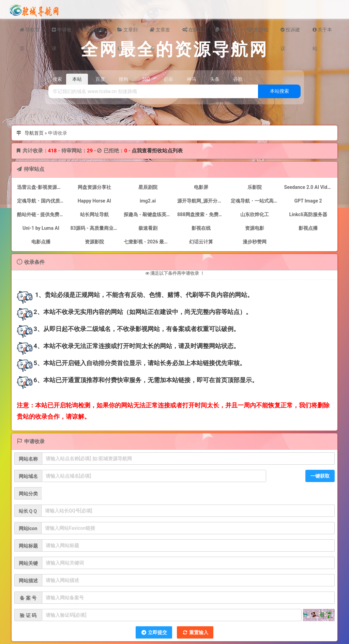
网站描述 (28, 581)
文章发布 (160, 33)
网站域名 (28, 476)
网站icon (28, 528)
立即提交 (154, 632)
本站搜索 (279, 91)
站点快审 (225, 33)
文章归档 (127, 33)
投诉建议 (290, 33)
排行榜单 (94, 33)
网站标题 (28, 546)
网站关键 (28, 563)
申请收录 (62, 33)
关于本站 (322, 33)
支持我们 (257, 33)
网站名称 (28, 459)
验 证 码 (28, 615)
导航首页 (30, 33)
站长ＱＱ (28, 511)
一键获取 (320, 476)
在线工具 (193, 33)
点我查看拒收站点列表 (157, 151)
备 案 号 (28, 598)
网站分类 (28, 494)
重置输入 (195, 632)
